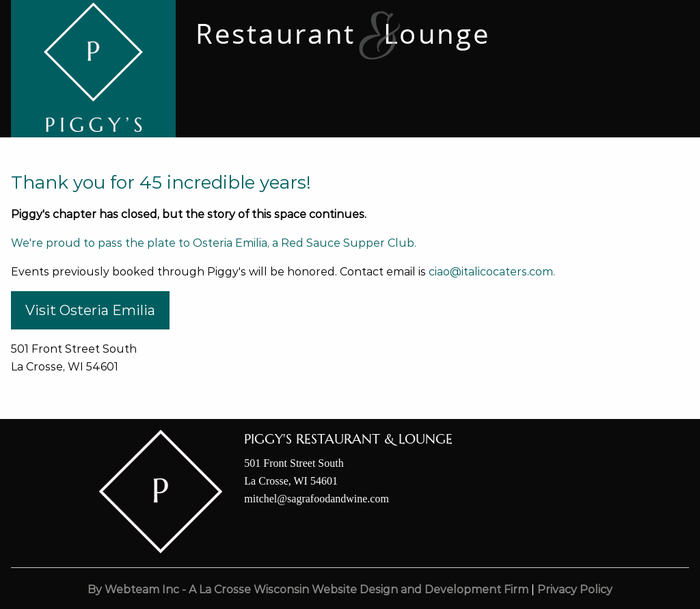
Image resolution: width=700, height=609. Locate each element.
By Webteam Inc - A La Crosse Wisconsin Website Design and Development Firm (308, 590)
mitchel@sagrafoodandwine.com (317, 499)
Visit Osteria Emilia (90, 310)
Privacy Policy (575, 590)
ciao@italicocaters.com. (492, 272)
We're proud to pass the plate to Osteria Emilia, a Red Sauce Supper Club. (214, 243)
